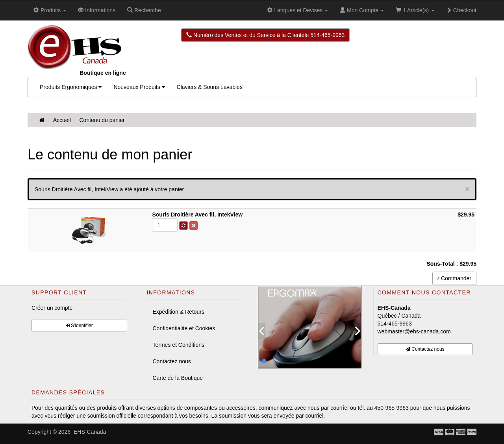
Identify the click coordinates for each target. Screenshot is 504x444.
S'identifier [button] (79, 326)
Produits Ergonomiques (71, 87)
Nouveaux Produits (139, 87)
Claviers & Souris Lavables (210, 87)
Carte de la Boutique (178, 378)
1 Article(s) (415, 10)
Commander (454, 278)
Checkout (461, 10)
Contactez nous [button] (425, 349)
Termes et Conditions (179, 345)
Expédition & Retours (179, 312)
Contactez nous (172, 361)
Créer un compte (52, 308)
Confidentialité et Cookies (184, 328)
